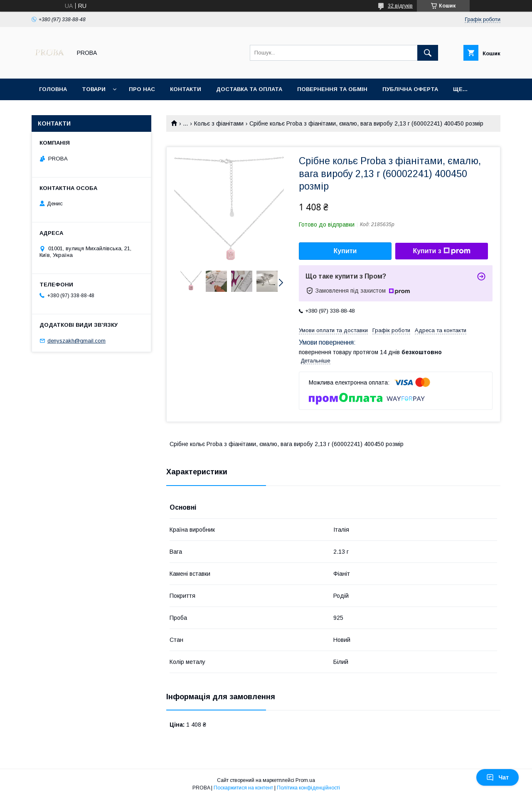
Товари (94, 89)
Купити (345, 251)
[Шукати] (428, 53)
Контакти (186, 89)
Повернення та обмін (332, 89)
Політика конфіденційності (308, 788)
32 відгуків (400, 6)
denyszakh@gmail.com (76, 341)
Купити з (441, 251)
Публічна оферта (410, 89)
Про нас (142, 89)
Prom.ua (305, 780)
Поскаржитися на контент (243, 788)
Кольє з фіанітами (219, 123)
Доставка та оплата (249, 89)
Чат (498, 777)
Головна (53, 89)
